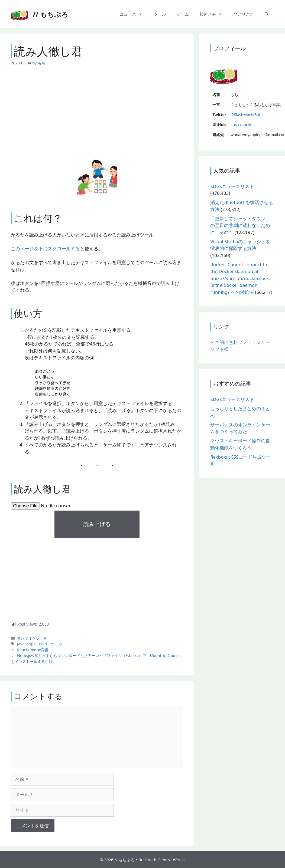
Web (43, 644)
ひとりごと (244, 14)
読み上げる (97, 524)
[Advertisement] (97, 113)
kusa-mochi (241, 125)
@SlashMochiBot (245, 115)
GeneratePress (171, 860)
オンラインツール (32, 638)
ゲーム (183, 14)
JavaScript (26, 644)
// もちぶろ (51, 14)
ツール (160, 14)
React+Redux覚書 (33, 650)
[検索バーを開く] (267, 14)
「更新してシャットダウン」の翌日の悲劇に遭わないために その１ (240, 225)
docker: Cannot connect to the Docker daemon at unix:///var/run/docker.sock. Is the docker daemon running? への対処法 (240, 278)
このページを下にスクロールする (45, 249)
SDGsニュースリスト (232, 186)
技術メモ (214, 14)
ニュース (134, 14)
